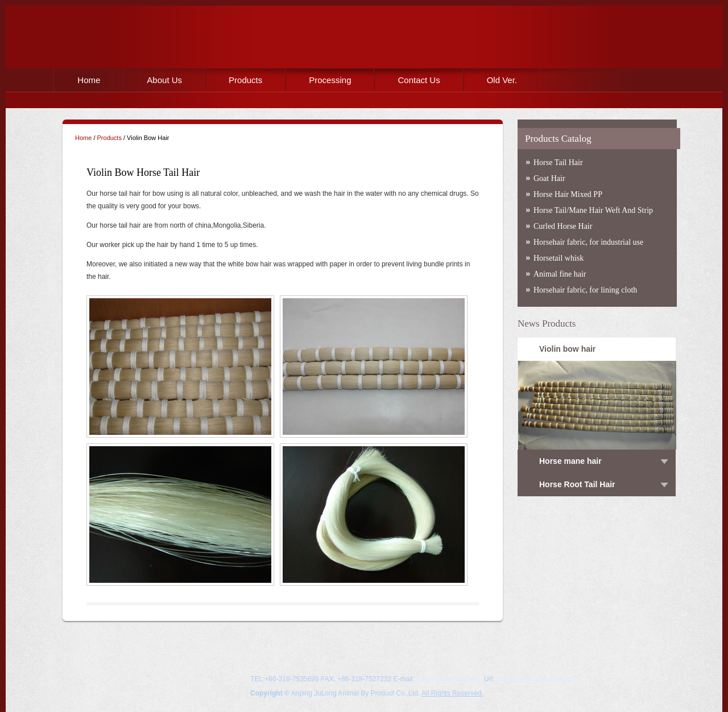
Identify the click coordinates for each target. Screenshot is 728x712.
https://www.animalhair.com (538, 679)
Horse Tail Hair (558, 162)
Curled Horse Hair (563, 226)
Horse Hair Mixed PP (568, 194)
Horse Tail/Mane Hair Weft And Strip (593, 210)
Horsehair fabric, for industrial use (588, 242)
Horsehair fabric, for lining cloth (585, 290)
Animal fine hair (560, 274)
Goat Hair (549, 178)
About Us (164, 80)
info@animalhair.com (448, 679)
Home (89, 80)
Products (245, 80)
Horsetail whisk (559, 258)
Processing (330, 80)
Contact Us (419, 80)
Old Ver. (502, 80)
